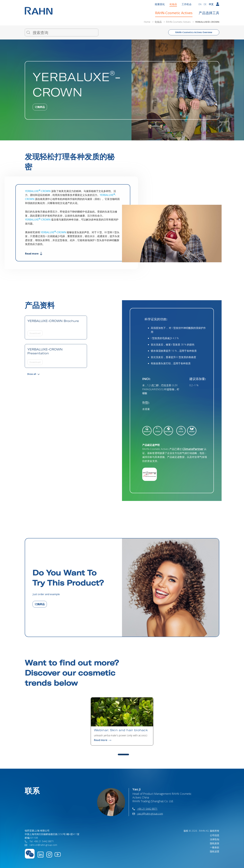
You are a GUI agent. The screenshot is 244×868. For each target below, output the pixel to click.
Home (147, 22)
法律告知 (215, 839)
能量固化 (160, 4)
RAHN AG (204, 831)
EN (200, 4)
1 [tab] (123, 755)
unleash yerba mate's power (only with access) (121, 735)
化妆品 (173, 4)
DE (205, 4)
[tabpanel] (122, 721)
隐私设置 (215, 851)
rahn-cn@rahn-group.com (41, 845)
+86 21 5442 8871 (145, 809)
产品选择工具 (209, 13)
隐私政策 (215, 843)
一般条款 (215, 847)
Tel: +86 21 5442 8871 (39, 841)
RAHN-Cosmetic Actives (174, 13)
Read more (34, 254)
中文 (211, 4)
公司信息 (215, 835)
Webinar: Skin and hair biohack (121, 730)
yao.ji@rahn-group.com (148, 814)
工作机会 (187, 4)
